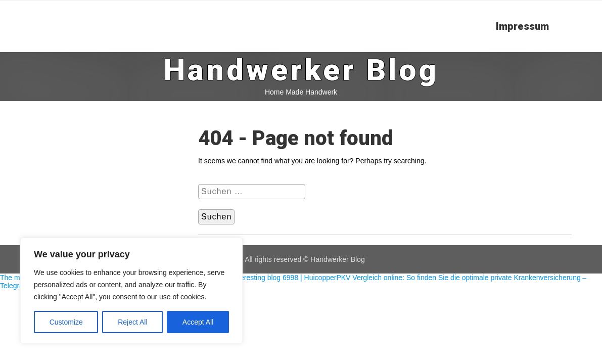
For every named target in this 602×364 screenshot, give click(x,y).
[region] (131, 291)
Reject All (132, 322)
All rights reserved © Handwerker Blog (305, 259)
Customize (66, 322)
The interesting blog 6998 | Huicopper (277, 278)
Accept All (198, 322)
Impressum (522, 26)
